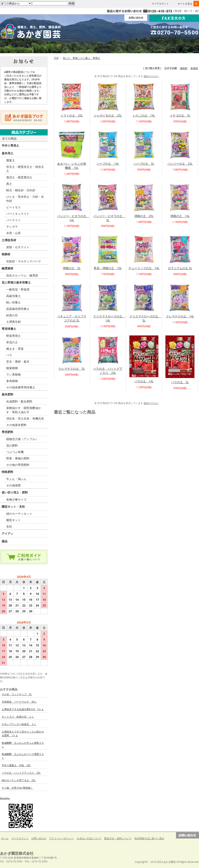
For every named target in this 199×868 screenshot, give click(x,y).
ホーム (20, 47)
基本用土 (7, 153)
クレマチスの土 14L (180, 316)
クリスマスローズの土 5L (145, 318)
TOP (56, 58)
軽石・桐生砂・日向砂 (21, 190)
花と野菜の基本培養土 (16, 282)
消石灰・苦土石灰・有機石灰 (25, 418)
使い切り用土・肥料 (15, 492)
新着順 (194, 68)
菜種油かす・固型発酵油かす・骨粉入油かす (24, 410)
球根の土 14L (180, 216)
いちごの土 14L (144, 115)
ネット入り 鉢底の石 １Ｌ (18, 717)
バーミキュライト (18, 214)
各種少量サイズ (16, 499)
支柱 (9, 526)
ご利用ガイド (60, 47)
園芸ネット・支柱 (13, 506)
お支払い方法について (89, 838)
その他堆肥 (13, 485)
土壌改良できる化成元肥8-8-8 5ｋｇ (23, 709)
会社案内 (139, 47)
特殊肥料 (7, 472)
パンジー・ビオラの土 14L (73, 218)
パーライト (13, 220)
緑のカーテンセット (19, 514)
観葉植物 (12, 368)
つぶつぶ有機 (15, 452)
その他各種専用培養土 (21, 387)
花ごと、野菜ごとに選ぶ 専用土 (81, 58)
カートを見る (188, 4)
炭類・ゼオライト (18, 247)
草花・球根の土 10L (108, 268)
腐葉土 (11, 160)
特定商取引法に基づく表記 (149, 838)
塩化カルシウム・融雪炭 (22, 275)
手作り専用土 (10, 145)
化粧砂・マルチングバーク (24, 261)
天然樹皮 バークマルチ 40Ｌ (19, 702)
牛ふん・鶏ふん (16, 479)
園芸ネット (13, 520)
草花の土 (12, 342)
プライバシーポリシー (61, 838)
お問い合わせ (39, 838)
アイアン (7, 533)
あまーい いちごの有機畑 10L (72, 166)
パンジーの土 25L (180, 164)
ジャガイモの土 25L (108, 115)
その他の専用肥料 (18, 465)
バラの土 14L (144, 381)
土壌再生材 (13, 322)
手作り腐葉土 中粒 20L (16, 765)
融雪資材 (7, 268)
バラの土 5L (180, 382)
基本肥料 (7, 394)
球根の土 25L (144, 216)
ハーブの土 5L (144, 164)
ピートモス (13, 207)
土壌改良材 (9, 240)
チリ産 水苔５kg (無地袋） (17, 788)
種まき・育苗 (15, 349)
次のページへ (151, 76)
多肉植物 (12, 381)
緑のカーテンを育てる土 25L (19, 780)
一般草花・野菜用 (18, 289)
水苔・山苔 (13, 233)
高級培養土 (13, 296)
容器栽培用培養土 (18, 309)
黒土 (9, 184)
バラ (9, 355)
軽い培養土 (13, 302)
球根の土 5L (72, 268)
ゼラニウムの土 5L (180, 268)
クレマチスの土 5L (72, 369)
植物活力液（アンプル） (22, 439)
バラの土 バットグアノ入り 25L (108, 371)
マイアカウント (160, 4)
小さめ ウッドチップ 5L (17, 694)
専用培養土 (9, 329)
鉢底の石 (12, 315)
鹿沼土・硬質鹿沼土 (19, 177)
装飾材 (6, 254)
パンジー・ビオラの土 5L (109, 218)
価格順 (184, 68)
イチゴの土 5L (180, 115)
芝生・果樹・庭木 (18, 362)
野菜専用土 (13, 336)
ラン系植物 (13, 374)
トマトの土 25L (72, 115)
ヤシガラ (12, 227)
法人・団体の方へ (99, 47)
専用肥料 (7, 432)
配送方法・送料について (118, 838)
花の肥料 (12, 445)
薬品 (5, 541)
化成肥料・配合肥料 (19, 401)
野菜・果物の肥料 (18, 458)
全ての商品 (9, 138)
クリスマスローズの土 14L (109, 318)
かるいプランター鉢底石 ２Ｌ (19, 724)
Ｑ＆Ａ (179, 47)
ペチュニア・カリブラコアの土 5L (72, 318)
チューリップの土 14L (144, 268)
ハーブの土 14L (108, 164)
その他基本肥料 (16, 425)
